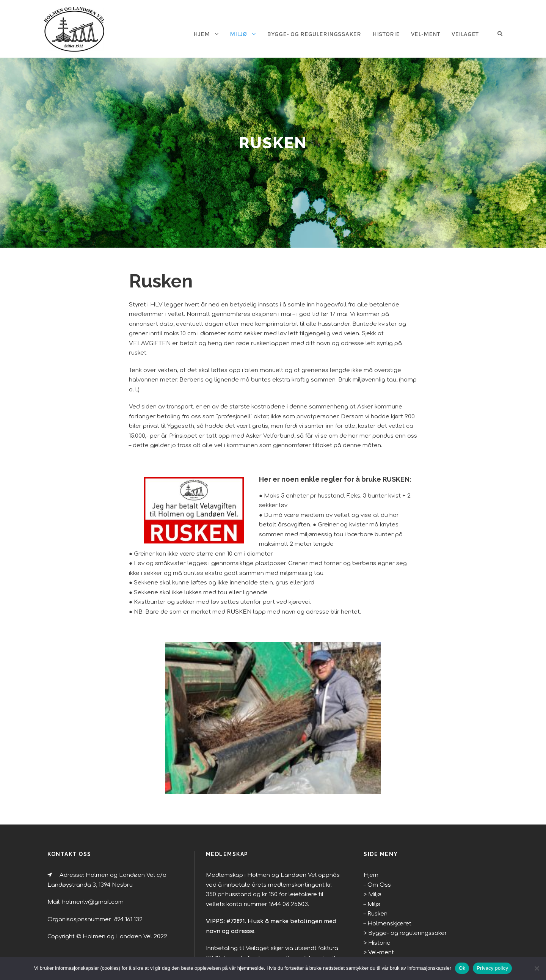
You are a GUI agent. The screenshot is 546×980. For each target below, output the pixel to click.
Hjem (370, 827)
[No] (537, 968)
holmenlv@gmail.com (86, 854)
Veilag (375, 914)
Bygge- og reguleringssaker (305, 34)
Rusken (377, 865)
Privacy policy (492, 968)
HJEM (188, 34)
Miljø (225, 34)
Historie (381, 34)
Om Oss (377, 836)
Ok (462, 968)
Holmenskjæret (386, 875)
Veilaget (464, 34)
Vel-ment (422, 34)
